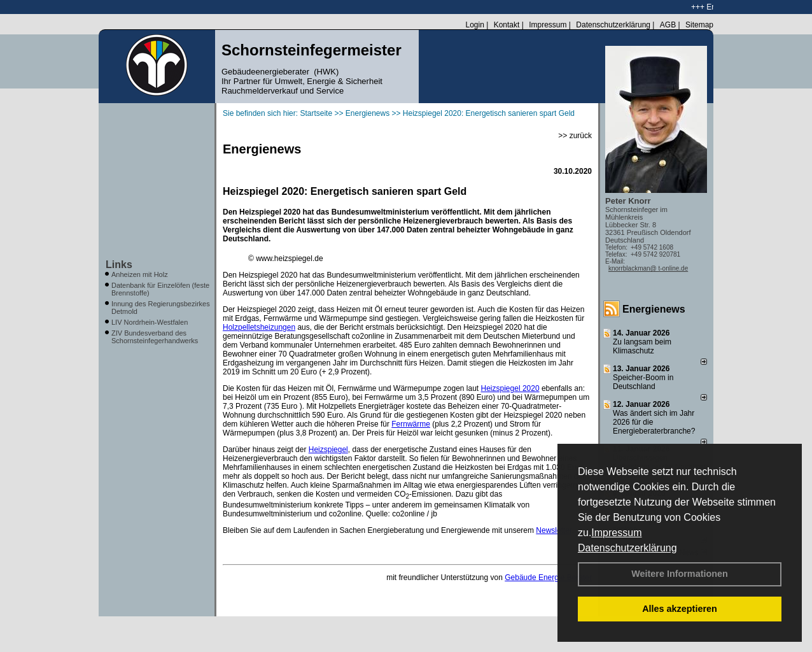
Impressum (616, 533)
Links (119, 265)
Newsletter (554, 530)
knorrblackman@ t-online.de (648, 268)
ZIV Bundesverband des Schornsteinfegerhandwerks (155, 337)
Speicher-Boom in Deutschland (643, 382)
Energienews (654, 309)
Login (474, 25)
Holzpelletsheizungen (259, 327)
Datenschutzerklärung (627, 548)
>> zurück (575, 136)
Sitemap (699, 25)
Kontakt (507, 25)
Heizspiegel (328, 450)
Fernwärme (411, 424)
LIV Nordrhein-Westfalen (150, 322)
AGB (668, 25)
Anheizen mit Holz (140, 274)
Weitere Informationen (680, 574)
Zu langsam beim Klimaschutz (642, 346)
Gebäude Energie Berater (548, 578)
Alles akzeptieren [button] (680, 609)
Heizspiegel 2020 (510, 388)
